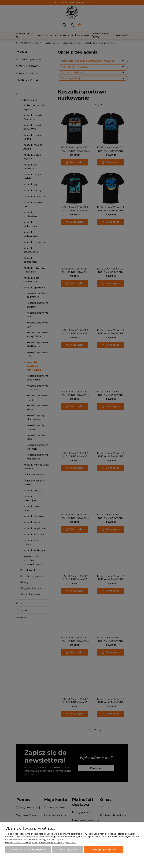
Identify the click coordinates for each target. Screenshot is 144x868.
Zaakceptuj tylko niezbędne (28, 850)
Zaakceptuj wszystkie (103, 850)
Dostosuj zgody (68, 850)
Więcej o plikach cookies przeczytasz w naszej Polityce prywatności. (40, 842)
